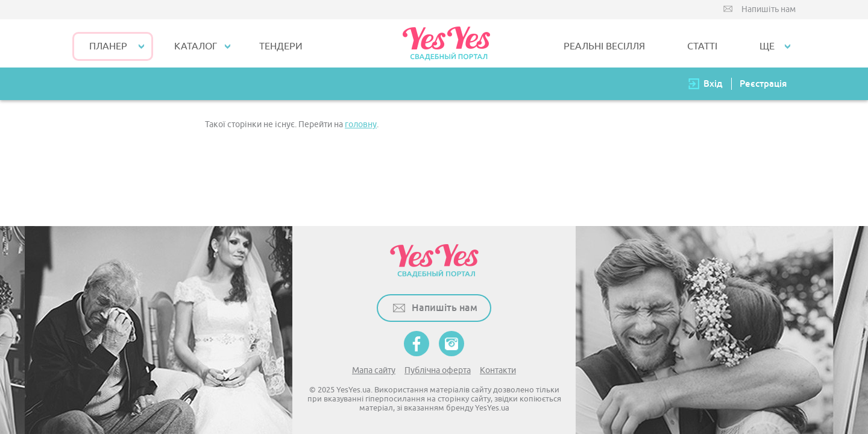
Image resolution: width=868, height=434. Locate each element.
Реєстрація (763, 83)
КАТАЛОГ (196, 46)
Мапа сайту (374, 370)
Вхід (713, 83)
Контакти (498, 370)
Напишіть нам (769, 9)
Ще (767, 46)
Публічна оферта (438, 370)
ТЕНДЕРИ (281, 46)
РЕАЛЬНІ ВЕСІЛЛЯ (604, 46)
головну (361, 124)
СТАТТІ (702, 46)
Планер (108, 46)
